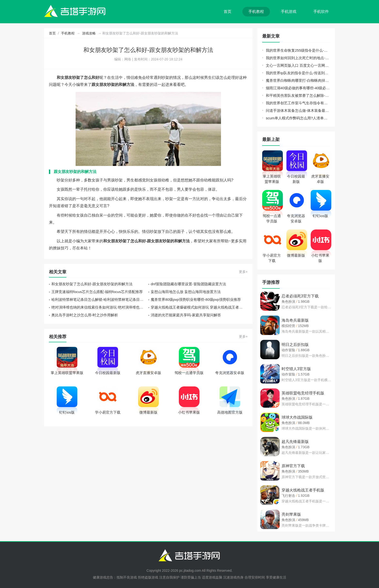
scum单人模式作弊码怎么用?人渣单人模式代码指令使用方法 (298, 118)
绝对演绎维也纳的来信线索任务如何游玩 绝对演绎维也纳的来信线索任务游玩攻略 (100, 307)
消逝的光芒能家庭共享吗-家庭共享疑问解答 (186, 315)
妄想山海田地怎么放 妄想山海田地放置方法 (186, 292)
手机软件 (321, 12)
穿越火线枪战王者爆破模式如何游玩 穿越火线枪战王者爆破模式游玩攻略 (199, 307)
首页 (228, 12)
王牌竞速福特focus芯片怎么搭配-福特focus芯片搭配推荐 (97, 292)
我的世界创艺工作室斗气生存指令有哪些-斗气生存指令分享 (298, 103)
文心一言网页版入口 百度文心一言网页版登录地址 (298, 65)
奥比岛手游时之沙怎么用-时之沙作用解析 (85, 315)
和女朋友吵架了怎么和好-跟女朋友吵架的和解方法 (92, 284)
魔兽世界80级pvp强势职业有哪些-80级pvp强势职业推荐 (196, 299)
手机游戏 (289, 12)
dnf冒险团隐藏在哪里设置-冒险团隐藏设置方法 (188, 284)
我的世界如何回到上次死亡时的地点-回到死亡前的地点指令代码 (298, 58)
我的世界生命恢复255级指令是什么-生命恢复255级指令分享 (298, 50)
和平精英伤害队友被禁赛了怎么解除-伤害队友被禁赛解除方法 (298, 95)
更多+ (243, 272)
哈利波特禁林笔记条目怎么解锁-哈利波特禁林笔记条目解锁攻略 (100, 299)
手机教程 (256, 12)
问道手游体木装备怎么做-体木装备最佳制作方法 (298, 110)
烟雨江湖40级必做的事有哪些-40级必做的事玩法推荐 (298, 88)
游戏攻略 (89, 33)
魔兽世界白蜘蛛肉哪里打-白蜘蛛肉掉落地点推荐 (298, 80)
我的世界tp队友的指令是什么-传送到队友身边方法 (298, 73)
